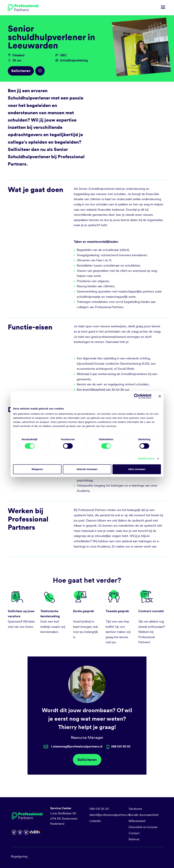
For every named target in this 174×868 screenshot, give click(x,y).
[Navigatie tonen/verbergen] (163, 8)
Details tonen (146, 458)
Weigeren (37, 469)
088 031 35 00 (99, 809)
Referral (134, 839)
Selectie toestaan (87, 469)
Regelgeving (19, 856)
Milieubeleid (137, 821)
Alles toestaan (137, 469)
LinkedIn (95, 821)
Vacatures (135, 809)
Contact (134, 833)
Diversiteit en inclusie (143, 827)
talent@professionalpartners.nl (110, 815)
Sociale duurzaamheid (143, 815)
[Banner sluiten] (160, 396)
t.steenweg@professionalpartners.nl (77, 746)
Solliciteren (21, 71)
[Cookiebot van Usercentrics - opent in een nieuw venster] (137, 396)
